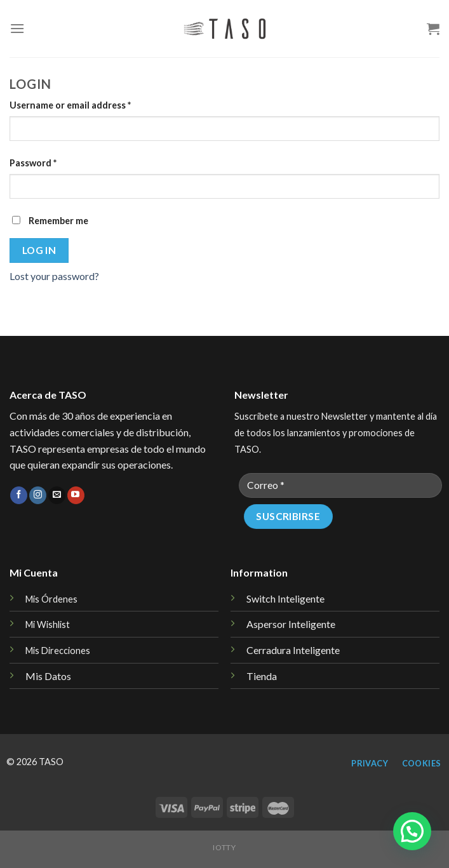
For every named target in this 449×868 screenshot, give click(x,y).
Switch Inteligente (285, 598)
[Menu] (17, 28)
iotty (224, 847)
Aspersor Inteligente (291, 624)
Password (33, 163)
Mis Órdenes (51, 599)
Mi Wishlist (48, 624)
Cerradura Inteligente (293, 650)
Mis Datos (48, 676)
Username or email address (70, 105)
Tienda (262, 676)
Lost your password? (54, 276)
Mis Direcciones (58, 651)
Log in (39, 250)
